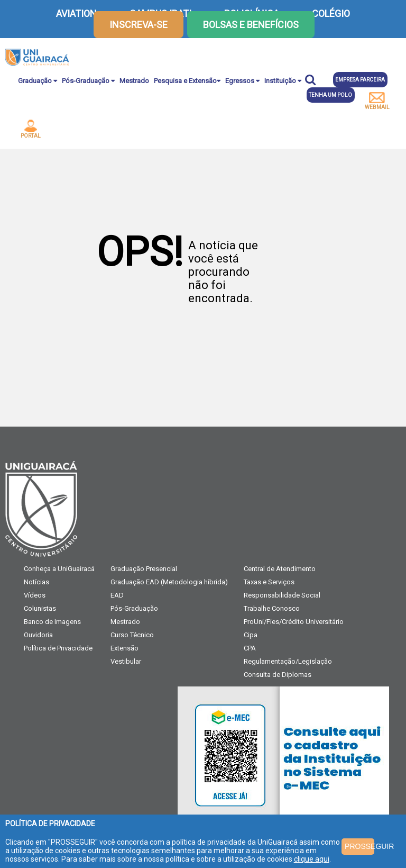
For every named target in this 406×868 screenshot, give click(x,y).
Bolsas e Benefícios (251, 25)
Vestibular (126, 661)
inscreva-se (139, 25)
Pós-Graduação (88, 81)
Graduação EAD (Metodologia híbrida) (169, 582)
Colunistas (40, 608)
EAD (117, 595)
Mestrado (134, 81)
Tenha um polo (330, 95)
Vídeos (35, 595)
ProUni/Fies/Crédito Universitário (294, 622)
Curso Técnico (132, 635)
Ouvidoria (38, 635)
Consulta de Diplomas (278, 675)
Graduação (38, 81)
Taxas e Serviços (269, 582)
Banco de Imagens (52, 622)
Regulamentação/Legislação (288, 661)
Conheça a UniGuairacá (59, 569)
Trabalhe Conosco (272, 608)
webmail (377, 101)
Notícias (36, 582)
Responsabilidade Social (282, 595)
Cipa (251, 635)
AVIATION (76, 13)
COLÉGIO (331, 13)
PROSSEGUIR (359, 846)
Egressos (242, 81)
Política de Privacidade (58, 648)
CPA (250, 648)
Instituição (283, 81)
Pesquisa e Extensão (187, 81)
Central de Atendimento (280, 569)
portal (31, 129)
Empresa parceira (360, 80)
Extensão (124, 648)
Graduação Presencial (144, 569)
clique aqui (312, 859)
